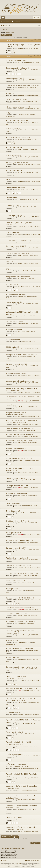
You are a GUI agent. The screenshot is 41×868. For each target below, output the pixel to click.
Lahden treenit (12, 197)
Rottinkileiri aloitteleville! (15, 581)
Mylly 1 (9, 113)
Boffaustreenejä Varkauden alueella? (20, 429)
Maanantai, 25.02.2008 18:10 (29, 790)
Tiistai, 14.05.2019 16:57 (32, 95)
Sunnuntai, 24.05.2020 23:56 (31, 62)
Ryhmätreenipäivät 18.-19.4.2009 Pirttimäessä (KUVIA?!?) (19, 743)
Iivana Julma (21, 296)
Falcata (20, 724)
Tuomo (20, 560)
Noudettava (21, 49)
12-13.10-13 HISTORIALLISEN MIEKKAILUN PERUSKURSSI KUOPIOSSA (22, 422)
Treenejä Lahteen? (13, 511)
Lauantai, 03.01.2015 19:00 (31, 263)
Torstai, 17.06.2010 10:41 (30, 724)
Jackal (20, 472)
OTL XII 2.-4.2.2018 (13, 128)
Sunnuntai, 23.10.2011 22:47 (32, 680)
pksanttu (20, 819)
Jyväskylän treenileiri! (14, 503)
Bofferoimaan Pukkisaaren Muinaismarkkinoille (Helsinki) (17, 765)
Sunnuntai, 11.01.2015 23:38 (30, 256)
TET (19, 199)
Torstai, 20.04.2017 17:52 (31, 139)
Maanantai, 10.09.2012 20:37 (31, 575)
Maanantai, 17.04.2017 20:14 (30, 149)
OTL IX (8, 269)
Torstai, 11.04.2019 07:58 (30, 101)
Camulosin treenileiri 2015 (16, 246)
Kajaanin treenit (12, 405)
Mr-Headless (21, 357)
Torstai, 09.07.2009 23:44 (30, 746)
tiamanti (20, 513)
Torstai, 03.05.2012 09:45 (30, 616)
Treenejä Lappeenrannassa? (17, 493)
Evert (19, 431)
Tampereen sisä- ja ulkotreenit (18, 68)
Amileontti (20, 227)
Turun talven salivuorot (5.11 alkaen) (20, 648)
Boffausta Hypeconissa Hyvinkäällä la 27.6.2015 (20, 224)
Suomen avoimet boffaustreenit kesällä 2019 (23, 86)
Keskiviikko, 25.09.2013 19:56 (30, 425)
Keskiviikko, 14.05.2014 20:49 (30, 324)
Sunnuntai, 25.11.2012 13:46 (31, 560)
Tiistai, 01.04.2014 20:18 (31, 349)
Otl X (8, 180)
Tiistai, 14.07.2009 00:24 (27, 734)
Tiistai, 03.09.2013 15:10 (29, 431)
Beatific (8, 32)
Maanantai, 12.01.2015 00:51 (31, 248)
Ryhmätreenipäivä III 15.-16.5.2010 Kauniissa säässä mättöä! (23, 721)
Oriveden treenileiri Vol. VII (16, 548)
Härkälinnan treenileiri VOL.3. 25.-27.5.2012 (23, 688)
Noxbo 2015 (11, 261)
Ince (19, 583)
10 (18, 604)
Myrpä (20, 443)
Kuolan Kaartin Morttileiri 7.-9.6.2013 (20, 458)
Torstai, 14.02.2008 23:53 (28, 800)
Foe (19, 505)
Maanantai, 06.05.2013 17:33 (29, 495)
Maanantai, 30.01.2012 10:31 (31, 635)
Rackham (20, 756)
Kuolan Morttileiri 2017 (15, 147)
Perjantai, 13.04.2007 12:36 (31, 831)
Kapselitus (21, 567)
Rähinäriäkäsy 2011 (13, 712)
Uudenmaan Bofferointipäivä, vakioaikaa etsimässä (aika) (21, 797)
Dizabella (20, 600)
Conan (20, 149)
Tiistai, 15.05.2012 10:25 (32, 610)
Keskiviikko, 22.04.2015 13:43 (32, 234)
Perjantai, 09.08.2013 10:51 (30, 443)
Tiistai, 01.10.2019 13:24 (32, 49)
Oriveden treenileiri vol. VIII (16, 364)
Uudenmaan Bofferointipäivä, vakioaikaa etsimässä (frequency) (21, 828)
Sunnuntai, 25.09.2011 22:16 (31, 690)
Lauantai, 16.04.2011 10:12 (32, 714)
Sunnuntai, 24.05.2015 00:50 (32, 227)
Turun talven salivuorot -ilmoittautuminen (22, 667)
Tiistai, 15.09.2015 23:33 (30, 207)
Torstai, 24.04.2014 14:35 (28, 331)
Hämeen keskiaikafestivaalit (17, 99)
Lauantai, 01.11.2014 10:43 (33, 286)
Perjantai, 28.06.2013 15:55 (31, 460)
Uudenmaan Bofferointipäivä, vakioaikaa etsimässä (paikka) (21, 807)
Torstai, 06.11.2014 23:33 (28, 279)
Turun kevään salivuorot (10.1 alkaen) (20, 621)
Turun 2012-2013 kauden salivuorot (20, 540)
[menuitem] (31, 860)
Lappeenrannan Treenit (15, 78)
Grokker (20, 207)
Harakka (20, 217)
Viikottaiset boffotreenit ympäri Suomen (21, 608)
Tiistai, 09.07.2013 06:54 (31, 450)
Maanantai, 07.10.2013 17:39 (29, 407)
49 (20, 74)
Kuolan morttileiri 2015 (15, 215)
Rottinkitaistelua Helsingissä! (17, 558)
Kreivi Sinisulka (22, 702)
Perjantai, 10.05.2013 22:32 (28, 480)
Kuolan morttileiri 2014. (15, 302)
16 (18, 193)
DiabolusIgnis (21, 366)
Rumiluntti (20, 165)
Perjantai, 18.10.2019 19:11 (33, 70)
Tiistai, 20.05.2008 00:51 (32, 778)
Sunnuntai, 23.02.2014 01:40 (32, 375)
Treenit (4, 30)
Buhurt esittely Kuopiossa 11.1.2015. (20, 254)
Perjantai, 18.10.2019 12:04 (29, 80)
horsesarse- (21, 122)
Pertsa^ (20, 488)
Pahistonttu (21, 437)
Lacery (20, 635)
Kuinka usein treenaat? (15, 754)
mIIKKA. (20, 575)
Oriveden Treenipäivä (14, 817)
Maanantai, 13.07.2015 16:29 (31, 217)
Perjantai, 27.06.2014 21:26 (30, 304)
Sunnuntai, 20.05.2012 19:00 (32, 600)
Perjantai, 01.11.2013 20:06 (32, 401)
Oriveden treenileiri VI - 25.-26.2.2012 (20, 598)
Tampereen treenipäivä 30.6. (17, 448)
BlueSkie (20, 460)
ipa (19, 279)
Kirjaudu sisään (7, 21)
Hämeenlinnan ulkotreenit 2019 (18, 107)
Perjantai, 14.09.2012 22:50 (32, 567)
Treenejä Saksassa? (13, 533)
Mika (19, 425)
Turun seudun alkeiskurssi (16, 294)
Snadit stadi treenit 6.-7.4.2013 (18, 521)
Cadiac (20, 248)
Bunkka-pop (21, 189)
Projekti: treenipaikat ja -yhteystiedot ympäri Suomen (23, 46)
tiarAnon (20, 831)
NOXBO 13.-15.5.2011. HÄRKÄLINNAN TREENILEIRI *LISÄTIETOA (20, 699)
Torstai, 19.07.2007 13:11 (30, 819)
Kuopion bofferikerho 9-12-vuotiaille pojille (22, 573)
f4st (19, 800)
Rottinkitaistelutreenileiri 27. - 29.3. (19, 240)
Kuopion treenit (12, 284)
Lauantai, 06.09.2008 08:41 (30, 768)
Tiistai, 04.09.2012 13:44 (28, 583)
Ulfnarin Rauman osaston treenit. (19, 566)
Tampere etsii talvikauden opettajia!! (20, 381)
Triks (19, 790)
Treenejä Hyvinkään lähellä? (17, 373)
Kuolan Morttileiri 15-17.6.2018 (18, 120)
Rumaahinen (21, 542)
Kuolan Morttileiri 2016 (15, 170)
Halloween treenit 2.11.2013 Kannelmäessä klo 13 (22, 398)
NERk (19, 87)
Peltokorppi (21, 590)
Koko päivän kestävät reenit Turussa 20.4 (22, 355)
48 (18, 74)
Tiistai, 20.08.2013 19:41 (32, 437)
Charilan (20, 263)
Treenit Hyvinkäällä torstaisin (17, 163)
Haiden (20, 304)
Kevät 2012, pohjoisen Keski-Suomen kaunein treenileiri (20, 632)
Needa (20, 256)
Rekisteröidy (17, 21)
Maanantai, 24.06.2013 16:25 (30, 472)
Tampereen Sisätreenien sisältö (18, 277)
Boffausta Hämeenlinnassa (16, 60)
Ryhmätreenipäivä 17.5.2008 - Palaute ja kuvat (21, 775)
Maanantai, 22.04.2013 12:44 (31, 513)
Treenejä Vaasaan (13, 589)
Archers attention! (13, 339)
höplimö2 (20, 139)
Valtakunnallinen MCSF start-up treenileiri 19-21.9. (22, 313)
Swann (20, 271)
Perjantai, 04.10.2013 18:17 (31, 417)
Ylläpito (12, 32)
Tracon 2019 (11, 93)
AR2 (19, 80)
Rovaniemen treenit (14, 205)
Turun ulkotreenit (13, 658)
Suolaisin (20, 109)
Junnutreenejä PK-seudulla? (16, 614)
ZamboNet (21, 610)
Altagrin (20, 62)
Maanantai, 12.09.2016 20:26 (32, 165)
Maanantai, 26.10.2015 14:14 (29, 199)
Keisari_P (21, 401)
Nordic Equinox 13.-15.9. (15, 478)
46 (13, 74)
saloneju (20, 316)
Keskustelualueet (3, 18)
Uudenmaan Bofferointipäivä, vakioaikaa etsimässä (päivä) (21, 787)
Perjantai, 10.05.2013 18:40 (31, 488)
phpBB (19, 863)
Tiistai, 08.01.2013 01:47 (32, 542)
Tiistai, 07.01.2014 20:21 (32, 383)
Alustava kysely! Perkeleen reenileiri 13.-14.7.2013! (20, 469)
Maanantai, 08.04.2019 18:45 (32, 109)
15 (15, 193)
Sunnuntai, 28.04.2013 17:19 (29, 505)
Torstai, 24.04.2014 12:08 (28, 341)
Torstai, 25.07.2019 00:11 (29, 87)
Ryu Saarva (21, 810)
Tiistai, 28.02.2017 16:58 (32, 157)
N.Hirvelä (20, 242)
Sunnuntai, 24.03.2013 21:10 (32, 535)
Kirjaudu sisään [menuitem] (35, 18)
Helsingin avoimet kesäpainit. (17, 486)
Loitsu (19, 324)
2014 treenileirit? (12, 347)
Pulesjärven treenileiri (14, 732)
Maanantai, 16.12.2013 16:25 (32, 393)
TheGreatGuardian (23, 115)
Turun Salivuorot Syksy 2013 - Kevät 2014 (22, 441)
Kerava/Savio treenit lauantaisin (18, 137)
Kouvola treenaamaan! (15, 322)
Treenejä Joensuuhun (14, 329)
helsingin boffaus (13, 232)
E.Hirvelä (20, 680)
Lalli (19, 407)
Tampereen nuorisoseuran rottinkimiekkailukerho (16, 413)
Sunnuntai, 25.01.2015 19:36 (32, 242)
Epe (19, 341)
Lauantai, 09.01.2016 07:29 (33, 189)
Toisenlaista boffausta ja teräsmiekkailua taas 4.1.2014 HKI (22, 390)
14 (13, 193)
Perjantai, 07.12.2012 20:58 (31, 550)
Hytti (19, 331)
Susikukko (21, 349)
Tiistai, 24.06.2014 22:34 (31, 316)
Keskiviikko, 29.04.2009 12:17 (32, 756)
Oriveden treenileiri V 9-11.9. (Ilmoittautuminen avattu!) (17, 677)
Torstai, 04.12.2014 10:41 (30, 271)
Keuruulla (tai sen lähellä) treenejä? (19, 435)
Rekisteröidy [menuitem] (39, 18)
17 (20, 193)
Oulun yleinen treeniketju (16, 187)
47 (15, 74)
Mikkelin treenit (12, 640)
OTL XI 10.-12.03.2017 (14, 155)
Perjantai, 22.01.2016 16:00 (33, 182)
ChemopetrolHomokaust (24, 642)
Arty (14, 865)
